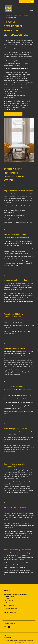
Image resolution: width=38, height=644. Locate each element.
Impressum (7, 635)
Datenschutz (8, 637)
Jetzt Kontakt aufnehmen (13, 114)
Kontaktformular (10, 612)
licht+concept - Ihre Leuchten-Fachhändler (16, 15)
